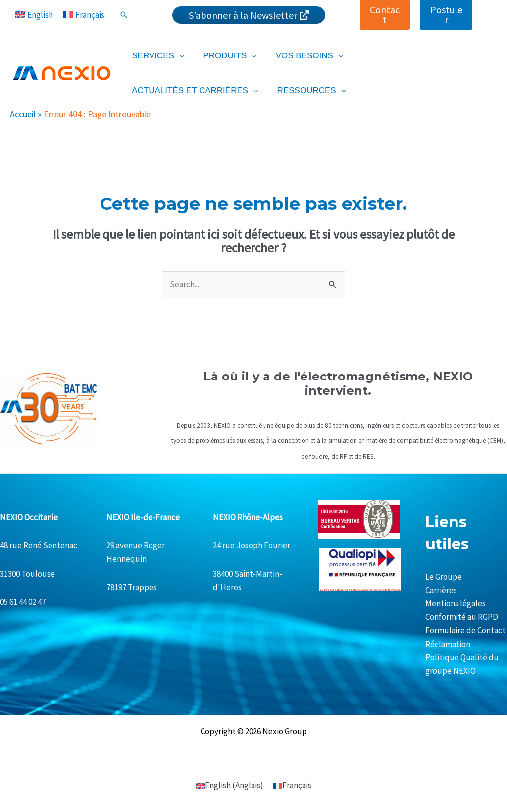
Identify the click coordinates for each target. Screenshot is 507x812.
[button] (385, 15)
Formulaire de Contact (465, 630)
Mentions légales (456, 603)
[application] (178, 56)
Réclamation (448, 644)
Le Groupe (444, 577)
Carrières (441, 590)
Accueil (23, 114)
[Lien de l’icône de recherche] (124, 15)
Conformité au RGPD (462, 617)
